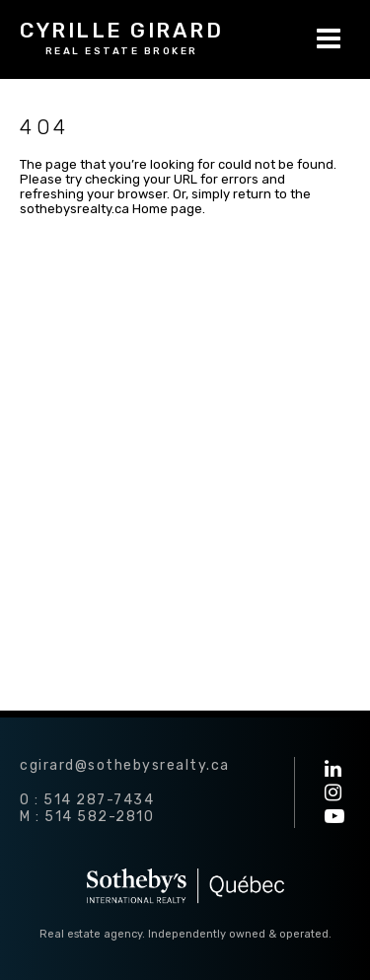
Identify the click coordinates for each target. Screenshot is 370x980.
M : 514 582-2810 (87, 817)
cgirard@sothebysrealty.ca (125, 765)
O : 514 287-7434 (87, 800)
